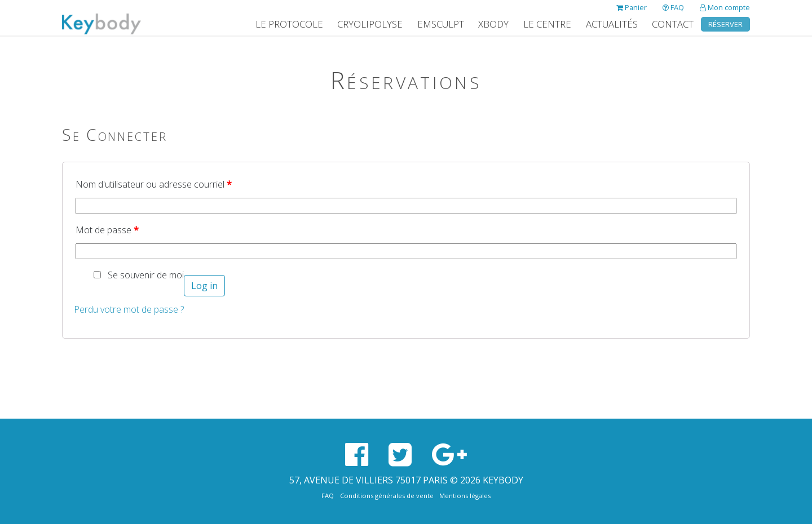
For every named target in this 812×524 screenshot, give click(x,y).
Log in (204, 286)
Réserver (725, 24)
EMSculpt (441, 24)
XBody (493, 24)
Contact (673, 24)
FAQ (673, 7)
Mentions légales (465, 496)
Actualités (612, 24)
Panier (632, 7)
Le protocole (289, 24)
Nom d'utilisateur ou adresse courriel (154, 184)
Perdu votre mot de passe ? (129, 309)
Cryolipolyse (370, 24)
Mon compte (725, 7)
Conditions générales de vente (387, 496)
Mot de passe (107, 230)
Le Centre (547, 24)
